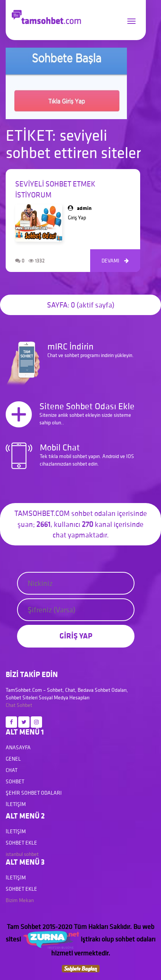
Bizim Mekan (20, 900)
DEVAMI (115, 261)
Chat (11, 705)
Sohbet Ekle (21, 843)
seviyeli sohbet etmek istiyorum (55, 189)
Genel (13, 759)
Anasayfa (18, 747)
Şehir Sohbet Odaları (34, 793)
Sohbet (24, 705)
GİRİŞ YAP (76, 636)
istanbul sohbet (22, 854)
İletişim (16, 804)
